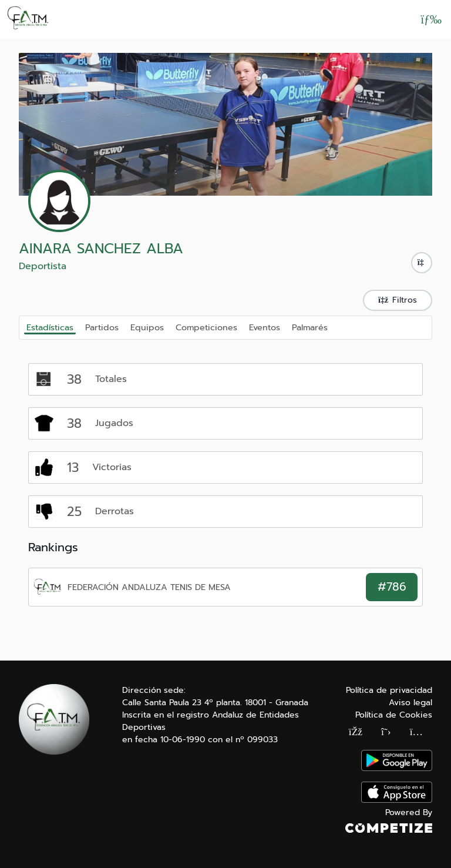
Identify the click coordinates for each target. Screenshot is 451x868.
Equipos (147, 327)
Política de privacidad (389, 690)
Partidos (102, 327)
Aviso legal (410, 703)
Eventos (265, 327)
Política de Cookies (394, 715)
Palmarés (310, 327)
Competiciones (206, 327)
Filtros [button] (398, 300)
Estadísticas (50, 327)
